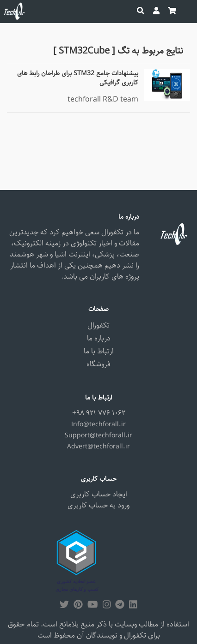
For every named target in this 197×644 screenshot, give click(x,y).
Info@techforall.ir (98, 424)
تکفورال (98, 325)
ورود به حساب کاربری (98, 505)
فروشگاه (98, 364)
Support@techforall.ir (98, 435)
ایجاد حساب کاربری (99, 494)
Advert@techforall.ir (98, 447)
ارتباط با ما (99, 351)
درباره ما (99, 338)
